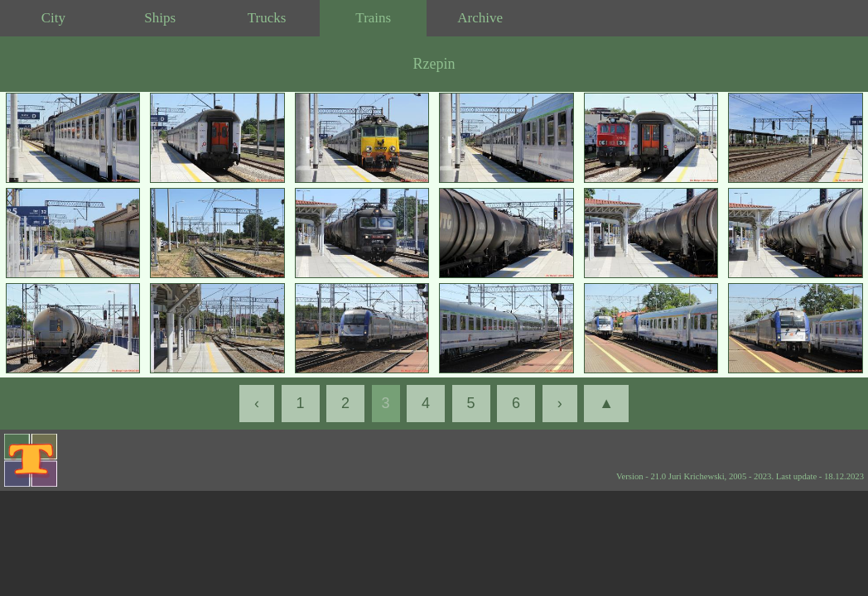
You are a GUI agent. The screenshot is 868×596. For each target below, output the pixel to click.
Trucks (267, 18)
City (53, 18)
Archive (480, 18)
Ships (160, 18)
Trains (373, 18)
